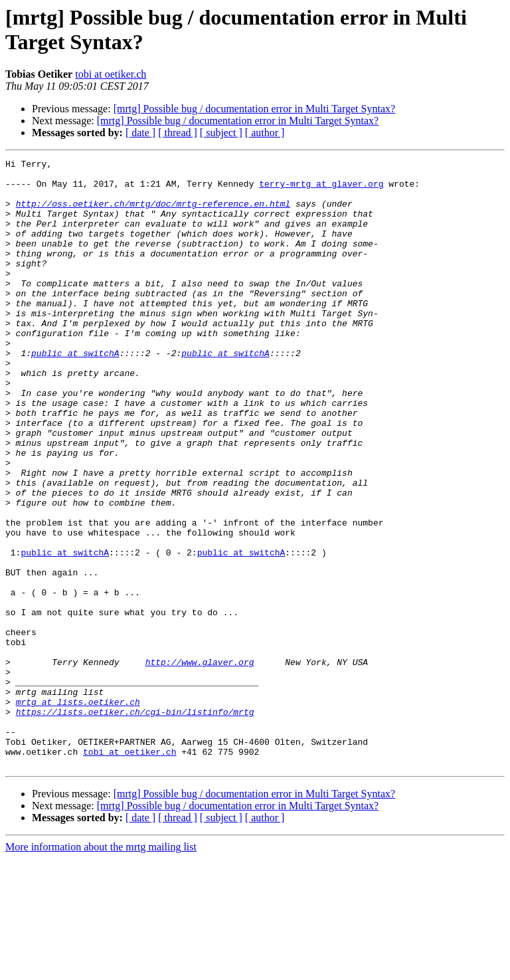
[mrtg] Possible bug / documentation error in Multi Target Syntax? (254, 109)
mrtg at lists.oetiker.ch (78, 811)
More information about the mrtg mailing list (101, 968)
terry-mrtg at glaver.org (321, 189)
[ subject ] (221, 133)
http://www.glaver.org (200, 763)
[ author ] (265, 133)
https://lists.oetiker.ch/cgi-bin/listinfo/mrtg (135, 823)
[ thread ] (178, 133)
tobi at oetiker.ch (111, 74)
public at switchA (75, 393)
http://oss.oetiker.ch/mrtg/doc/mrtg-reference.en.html (153, 213)
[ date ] (140, 133)
